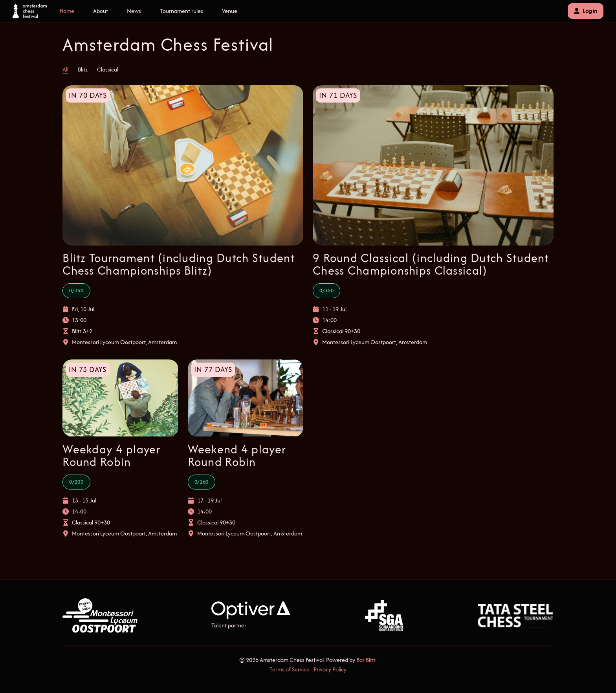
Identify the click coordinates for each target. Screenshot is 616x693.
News (134, 11)
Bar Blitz (366, 660)
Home (67, 11)
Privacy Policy (330, 669)
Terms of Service (290, 669)
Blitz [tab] (83, 69)
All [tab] (65, 69)
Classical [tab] (108, 69)
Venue (230, 11)
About (101, 11)
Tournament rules (181, 11)
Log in (586, 11)
